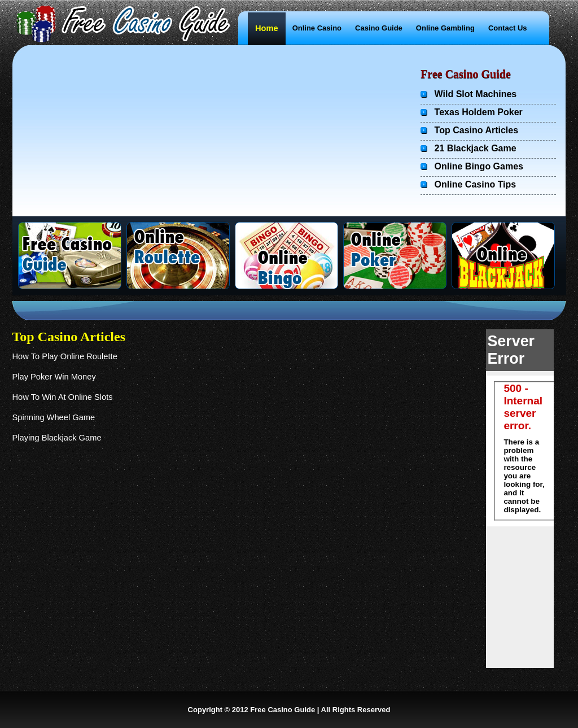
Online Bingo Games (479, 166)
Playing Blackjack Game (57, 438)
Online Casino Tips (476, 184)
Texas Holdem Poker (479, 112)
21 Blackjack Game (476, 148)
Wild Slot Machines (474, 94)
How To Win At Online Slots (63, 397)
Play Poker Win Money (54, 377)
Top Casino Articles (475, 130)
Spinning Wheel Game (54, 417)
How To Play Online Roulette (65, 356)
